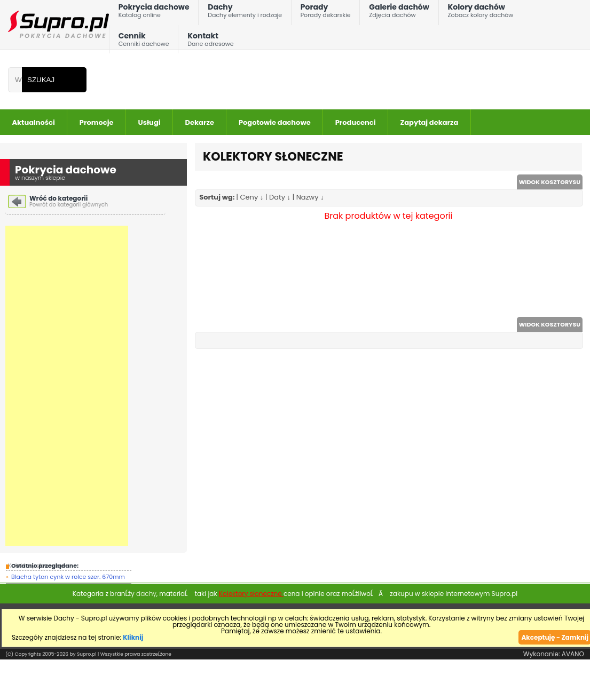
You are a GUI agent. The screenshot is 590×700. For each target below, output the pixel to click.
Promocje (97, 122)
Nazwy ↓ (310, 197)
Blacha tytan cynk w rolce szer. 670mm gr (68, 578)
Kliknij (133, 637)
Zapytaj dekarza (430, 122)
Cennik (144, 42)
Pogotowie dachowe (275, 122)
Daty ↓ (280, 197)
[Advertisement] (67, 386)
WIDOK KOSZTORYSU (550, 182)
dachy (146, 594)
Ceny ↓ (252, 197)
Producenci (356, 122)
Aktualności (34, 122)
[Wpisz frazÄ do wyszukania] (15, 80)
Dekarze (200, 122)
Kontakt (210, 42)
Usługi (150, 122)
